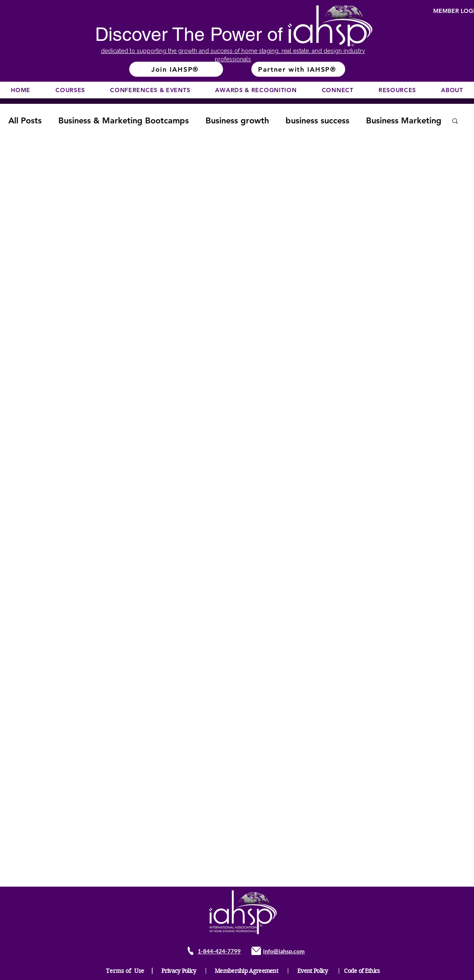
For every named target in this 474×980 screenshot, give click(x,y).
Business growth (237, 120)
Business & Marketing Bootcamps (124, 120)
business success (317, 120)
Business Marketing (404, 120)
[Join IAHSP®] (176, 69)
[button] (70, 90)
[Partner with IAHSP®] (298, 69)
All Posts (25, 120)
